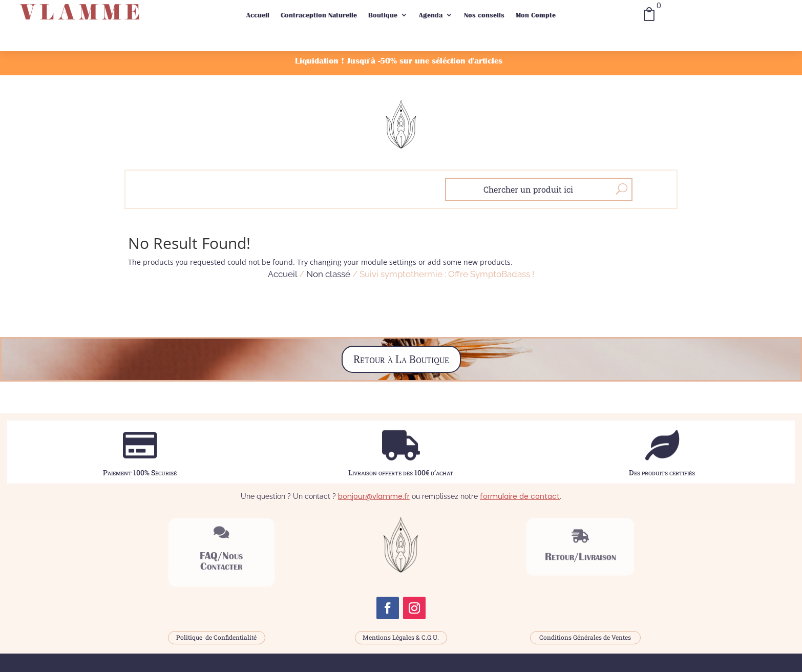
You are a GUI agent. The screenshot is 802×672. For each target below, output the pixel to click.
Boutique (383, 15)
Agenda (431, 15)
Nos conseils (484, 15)
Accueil (258, 15)
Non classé (328, 274)
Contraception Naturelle (319, 15)
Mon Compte (536, 15)
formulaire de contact (520, 496)
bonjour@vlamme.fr (374, 496)
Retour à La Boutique (401, 359)
